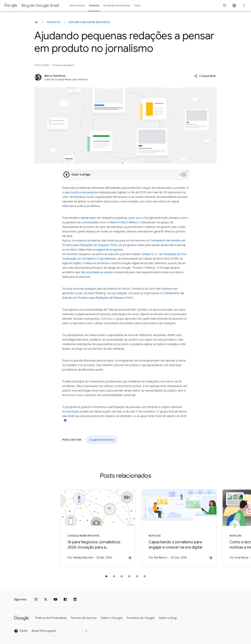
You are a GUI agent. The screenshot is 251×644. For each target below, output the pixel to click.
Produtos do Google (141, 618)
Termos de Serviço (84, 618)
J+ (156, 254)
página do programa (109, 250)
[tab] (106, 576)
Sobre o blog (168, 618)
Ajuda (21, 631)
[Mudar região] (60, 631)
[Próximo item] (235, 526)
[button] (205, 76)
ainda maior (89, 218)
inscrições (73, 412)
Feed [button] (137, 5)
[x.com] (46, 600)
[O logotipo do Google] (21, 618)
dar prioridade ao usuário (97, 272)
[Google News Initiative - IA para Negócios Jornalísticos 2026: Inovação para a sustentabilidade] (80, 528)
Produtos (54, 22)
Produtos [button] (94, 5)
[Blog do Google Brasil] (36, 22)
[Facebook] (65, 600)
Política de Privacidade (51, 618)
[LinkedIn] (75, 600)
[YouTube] (55, 600)
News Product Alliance (124, 222)
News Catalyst (142, 254)
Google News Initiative (102, 440)
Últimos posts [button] (77, 5)
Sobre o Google (112, 618)
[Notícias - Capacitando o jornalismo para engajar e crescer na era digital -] (171, 528)
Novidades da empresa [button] (117, 5)
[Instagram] (36, 600)
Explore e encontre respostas (89, 22)
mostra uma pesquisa (84, 192)
